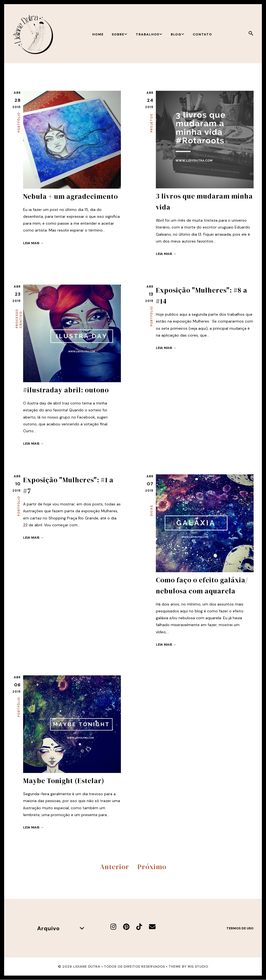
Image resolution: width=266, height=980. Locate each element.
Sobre (120, 34)
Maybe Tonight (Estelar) (64, 781)
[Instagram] (113, 927)
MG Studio (198, 967)
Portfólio (19, 123)
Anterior (115, 867)
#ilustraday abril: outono (66, 390)
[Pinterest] (126, 927)
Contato (202, 34)
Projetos (151, 123)
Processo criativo (19, 319)
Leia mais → (33, 243)
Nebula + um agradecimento (70, 196)
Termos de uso (240, 928)
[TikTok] (139, 927)
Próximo (152, 867)
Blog (178, 34)
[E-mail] (152, 927)
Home (98, 34)
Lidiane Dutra (87, 967)
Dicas (151, 511)
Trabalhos (149, 34)
